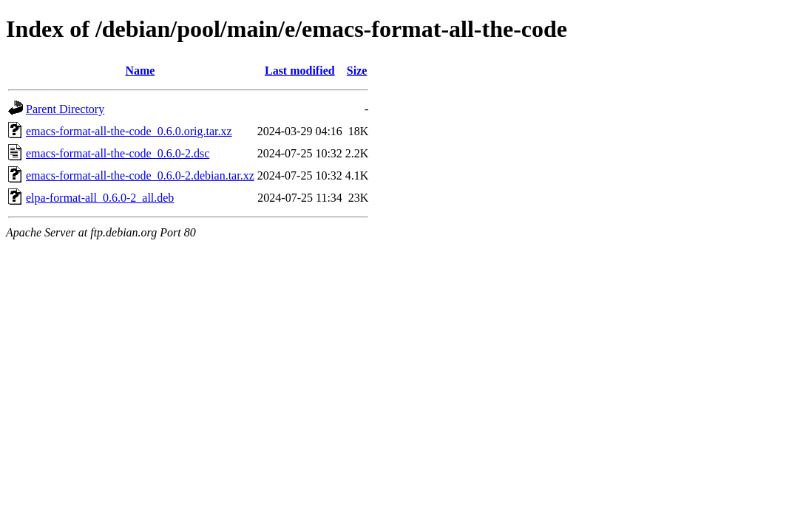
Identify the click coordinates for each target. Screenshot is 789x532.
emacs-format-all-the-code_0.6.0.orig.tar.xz (129, 131)
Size (357, 71)
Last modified (300, 71)
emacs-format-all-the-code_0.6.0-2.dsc (118, 153)
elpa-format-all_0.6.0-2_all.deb (100, 198)
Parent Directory (65, 109)
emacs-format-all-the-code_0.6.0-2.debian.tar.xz (140, 175)
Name (140, 71)
